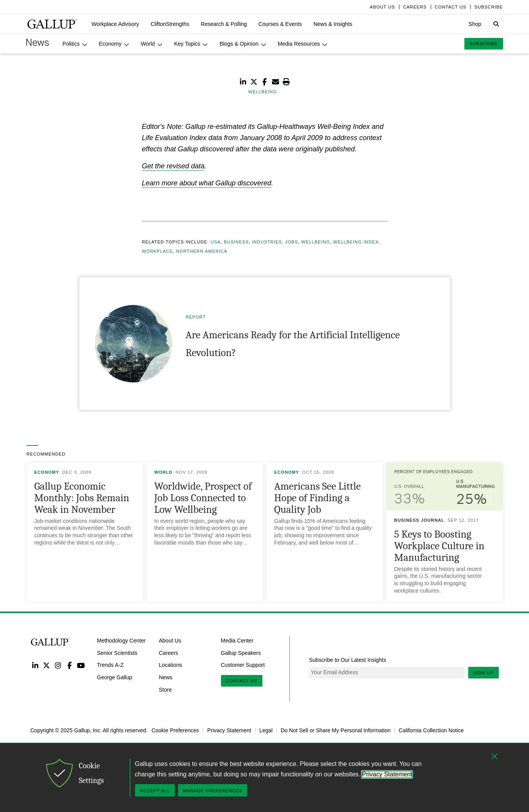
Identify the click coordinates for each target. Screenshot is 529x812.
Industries (267, 242)
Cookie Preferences (175, 730)
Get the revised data (173, 166)
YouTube (81, 665)
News (166, 677)
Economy (47, 472)
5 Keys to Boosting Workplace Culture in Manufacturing (439, 546)
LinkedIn (35, 665)
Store (165, 690)
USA (216, 242)
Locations (171, 665)
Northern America (202, 251)
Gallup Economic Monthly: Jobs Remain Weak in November (82, 498)
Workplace (158, 251)
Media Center (237, 641)
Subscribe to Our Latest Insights (348, 660)
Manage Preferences (213, 791)
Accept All (155, 791)
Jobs (292, 242)
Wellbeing (316, 242)
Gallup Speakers (241, 653)
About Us (170, 641)
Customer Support (243, 665)
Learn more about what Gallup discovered (207, 183)
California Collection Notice (431, 730)
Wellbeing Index (356, 242)
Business (236, 242)
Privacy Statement (229, 730)
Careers (169, 653)
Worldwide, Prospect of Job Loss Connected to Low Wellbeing (203, 498)
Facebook (69, 665)
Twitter (47, 665)
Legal (266, 730)
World (163, 472)
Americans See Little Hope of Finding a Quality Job (318, 498)
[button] (116, 24)
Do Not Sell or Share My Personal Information (336, 730)
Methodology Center (122, 641)
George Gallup (115, 677)
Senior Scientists (117, 653)
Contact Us (242, 681)
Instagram (58, 665)
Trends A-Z (110, 665)
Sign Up (484, 673)
